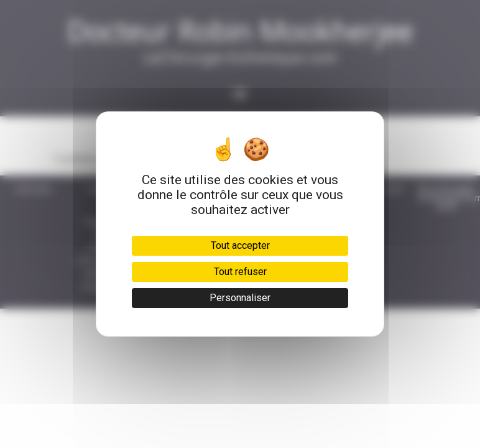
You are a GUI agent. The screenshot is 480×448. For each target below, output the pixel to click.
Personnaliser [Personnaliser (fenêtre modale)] (240, 298)
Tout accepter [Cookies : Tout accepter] (240, 245)
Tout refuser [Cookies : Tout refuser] (240, 272)
